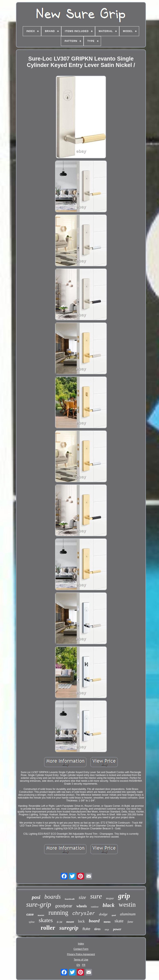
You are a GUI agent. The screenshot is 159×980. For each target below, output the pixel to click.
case (30, 914)
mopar (110, 898)
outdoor (95, 907)
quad (114, 915)
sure (96, 896)
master (41, 915)
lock (81, 921)
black (109, 905)
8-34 (59, 922)
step (107, 929)
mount (70, 922)
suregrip (69, 928)
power (117, 929)
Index (81, 944)
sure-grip (39, 904)
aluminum (128, 914)
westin (127, 904)
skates (46, 920)
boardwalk (70, 899)
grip (124, 896)
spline (32, 922)
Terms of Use (81, 960)
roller (48, 928)
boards (53, 897)
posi (36, 897)
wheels (82, 906)
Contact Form (81, 949)
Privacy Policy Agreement (81, 954)
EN (78, 965)
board (94, 921)
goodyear (64, 906)
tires (97, 929)
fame (130, 922)
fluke (86, 929)
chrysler (84, 914)
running (58, 913)
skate (119, 921)
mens (107, 922)
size (82, 897)
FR (84, 965)
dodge (103, 914)
